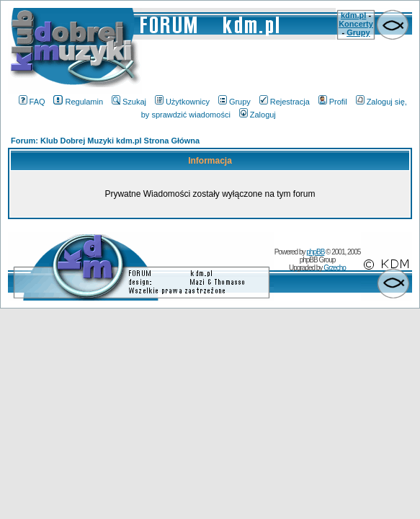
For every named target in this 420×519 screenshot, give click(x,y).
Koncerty (356, 24)
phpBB (315, 252)
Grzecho (335, 268)
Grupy (358, 32)
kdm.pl (353, 15)
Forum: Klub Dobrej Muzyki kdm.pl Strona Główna (105, 141)
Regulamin (78, 102)
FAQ (32, 102)
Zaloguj (258, 115)
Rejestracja (285, 102)
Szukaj (129, 102)
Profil (333, 102)
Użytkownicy (182, 102)
